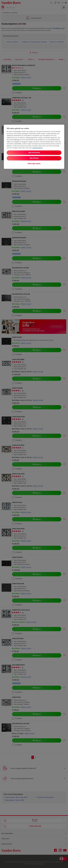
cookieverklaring (37, 148)
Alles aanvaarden (34, 153)
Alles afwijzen (34, 158)
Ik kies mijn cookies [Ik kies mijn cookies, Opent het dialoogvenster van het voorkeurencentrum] (34, 164)
